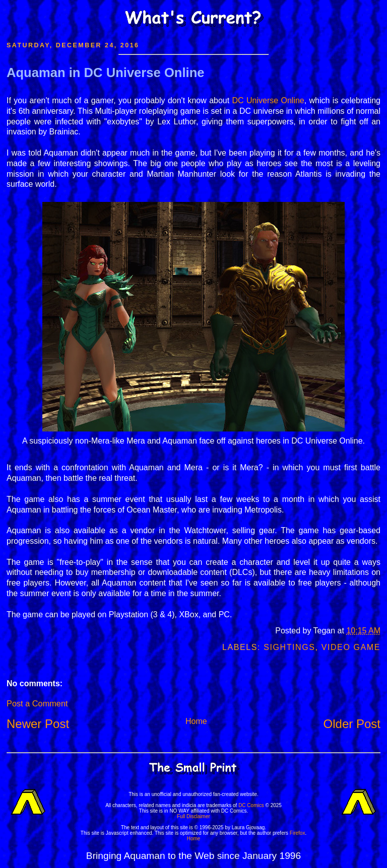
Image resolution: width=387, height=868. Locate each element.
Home (196, 721)
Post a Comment (37, 703)
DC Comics (251, 805)
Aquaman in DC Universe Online (106, 73)
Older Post (352, 724)
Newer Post (38, 724)
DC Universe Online (268, 100)
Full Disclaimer (193, 816)
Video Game (351, 647)
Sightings (289, 647)
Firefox (298, 833)
